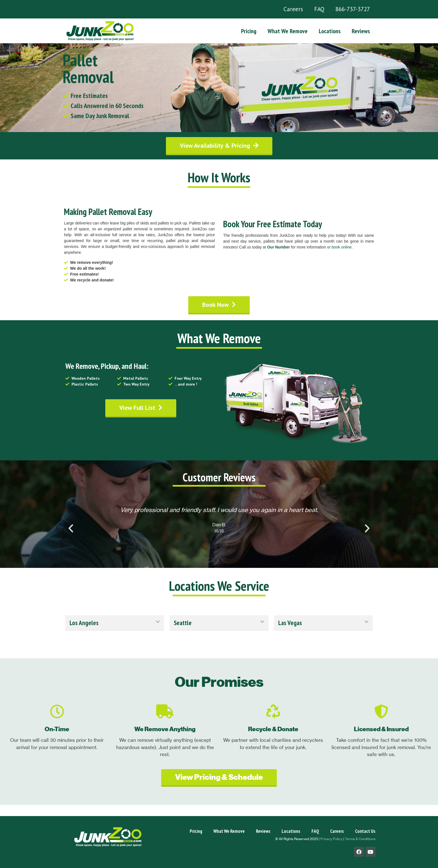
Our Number (278, 247)
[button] (219, 145)
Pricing (249, 31)
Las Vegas (290, 623)
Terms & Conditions (360, 839)
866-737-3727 (353, 9)
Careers (293, 9)
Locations (330, 31)
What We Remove (288, 31)
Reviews (361, 31)
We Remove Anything (165, 729)
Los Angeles (84, 623)
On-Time (57, 729)
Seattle (183, 623)
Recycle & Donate (273, 729)
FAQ (319, 9)
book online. (342, 247)
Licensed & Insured (381, 729)
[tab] (115, 623)
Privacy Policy (331, 839)
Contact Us (365, 831)
